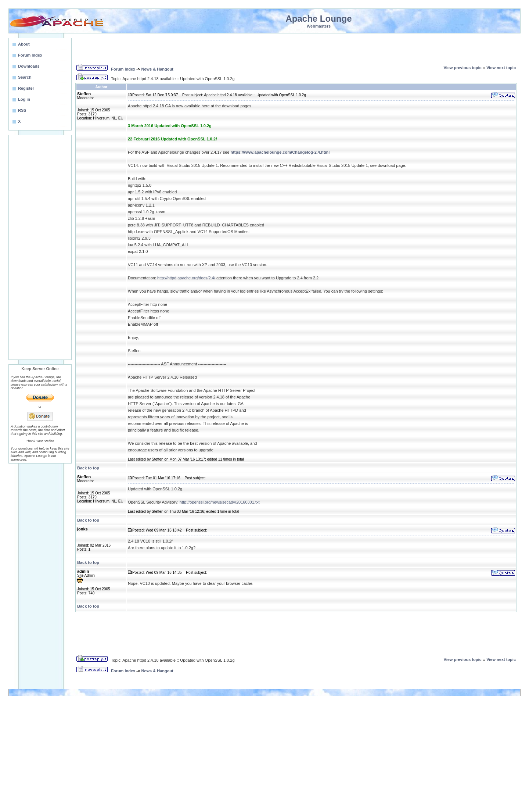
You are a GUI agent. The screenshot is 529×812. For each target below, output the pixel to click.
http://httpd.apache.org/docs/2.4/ (186, 278)
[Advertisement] (40, 247)
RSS (22, 110)
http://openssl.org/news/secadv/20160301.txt (220, 502)
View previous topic (463, 68)
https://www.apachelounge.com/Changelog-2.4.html (280, 152)
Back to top (88, 468)
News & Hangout (157, 69)
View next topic (501, 68)
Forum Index (123, 69)
